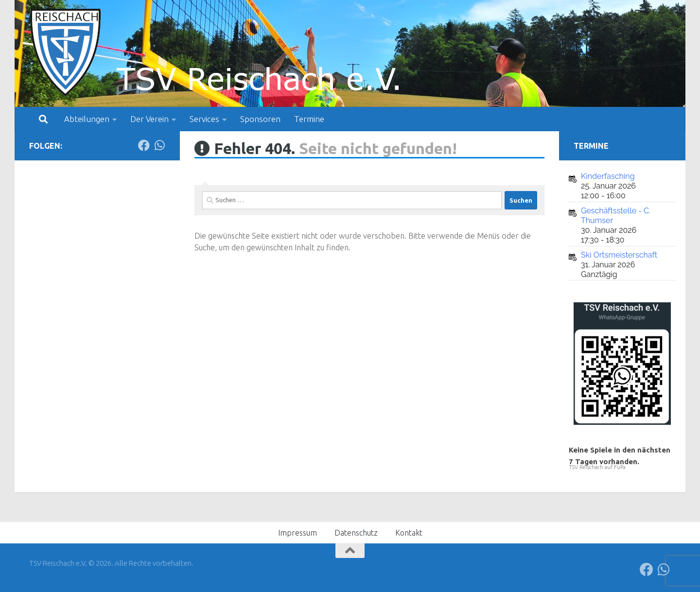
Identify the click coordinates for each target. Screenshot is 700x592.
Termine (309, 119)
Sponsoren (260, 119)
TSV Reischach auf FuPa (597, 467)
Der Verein (149, 119)
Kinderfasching (608, 176)
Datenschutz (356, 533)
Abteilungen (87, 119)
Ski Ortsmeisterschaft (619, 255)
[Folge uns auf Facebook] (144, 145)
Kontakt (409, 533)
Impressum (297, 533)
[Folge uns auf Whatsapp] (159, 145)
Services (204, 119)
